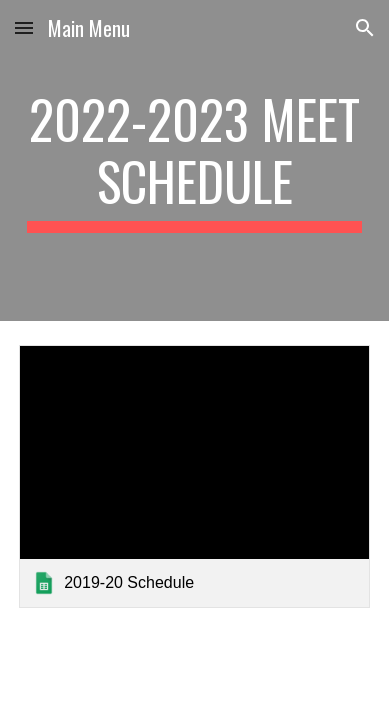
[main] (194, 160)
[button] (24, 27)
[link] (194, 476)
